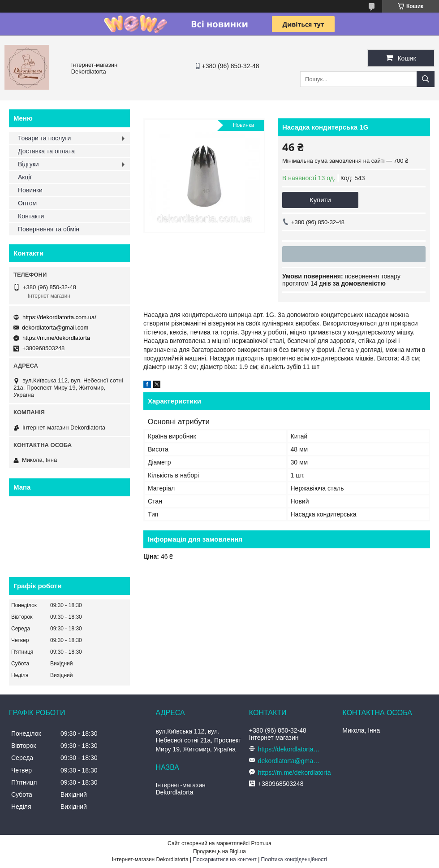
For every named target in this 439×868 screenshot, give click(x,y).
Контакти (31, 216)
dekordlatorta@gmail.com (55, 328)
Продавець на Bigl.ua (219, 851)
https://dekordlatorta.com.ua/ (59, 317)
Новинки (30, 190)
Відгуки (28, 164)
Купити (320, 200)
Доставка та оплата (46, 151)
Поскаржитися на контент (224, 859)
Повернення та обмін (49, 229)
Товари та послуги (44, 138)
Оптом (27, 203)
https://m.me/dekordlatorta (56, 338)
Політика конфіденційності (294, 859)
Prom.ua (261, 843)
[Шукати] (426, 79)
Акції (25, 177)
